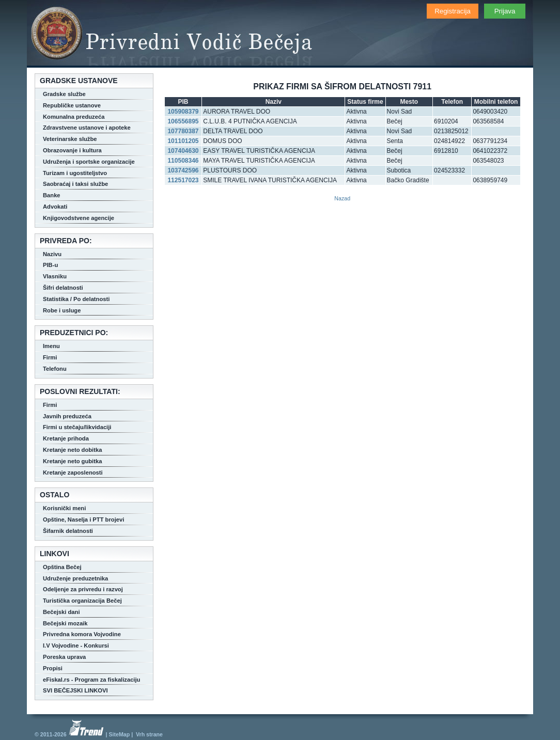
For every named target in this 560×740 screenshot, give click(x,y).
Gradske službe (64, 94)
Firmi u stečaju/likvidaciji (77, 427)
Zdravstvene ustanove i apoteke (87, 128)
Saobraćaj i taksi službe (75, 184)
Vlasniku (55, 276)
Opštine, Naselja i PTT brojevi (83, 519)
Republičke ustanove (72, 105)
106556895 (183, 121)
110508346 (183, 161)
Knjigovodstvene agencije (79, 218)
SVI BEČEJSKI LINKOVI (75, 690)
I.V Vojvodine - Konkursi (76, 645)
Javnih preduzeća (67, 416)
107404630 (183, 151)
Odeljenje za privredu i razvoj (83, 589)
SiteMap (119, 734)
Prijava (505, 11)
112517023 (183, 180)
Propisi (53, 668)
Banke (52, 195)
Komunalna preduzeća (74, 117)
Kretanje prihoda (66, 438)
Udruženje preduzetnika (75, 578)
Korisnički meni (64, 508)
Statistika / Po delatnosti (76, 299)
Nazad (342, 198)
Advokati (55, 207)
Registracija (453, 11)
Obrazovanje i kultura (72, 150)
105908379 (183, 112)
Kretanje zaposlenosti (73, 473)
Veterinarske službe (70, 139)
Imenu (51, 346)
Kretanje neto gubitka (72, 461)
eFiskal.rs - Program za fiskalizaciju (91, 680)
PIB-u (50, 265)
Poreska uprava (64, 657)
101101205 (183, 141)
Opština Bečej (62, 567)
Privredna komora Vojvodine (82, 634)
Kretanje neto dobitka (72, 450)
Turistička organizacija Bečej (82, 601)
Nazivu (52, 254)
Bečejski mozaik (65, 623)
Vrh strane (149, 734)
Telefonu (55, 369)
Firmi (50, 357)
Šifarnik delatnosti (68, 531)
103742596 (183, 170)
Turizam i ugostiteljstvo (75, 173)
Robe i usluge (62, 310)
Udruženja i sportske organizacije (89, 162)
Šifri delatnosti (63, 288)
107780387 (183, 131)
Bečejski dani (61, 612)
